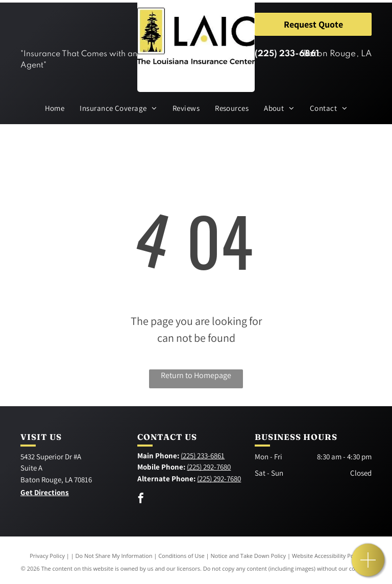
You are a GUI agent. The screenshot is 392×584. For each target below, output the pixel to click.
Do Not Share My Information (114, 556)
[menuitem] (55, 109)
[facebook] (141, 499)
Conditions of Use (181, 556)
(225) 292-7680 (209, 467)
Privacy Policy (47, 556)
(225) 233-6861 (287, 54)
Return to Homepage (196, 375)
